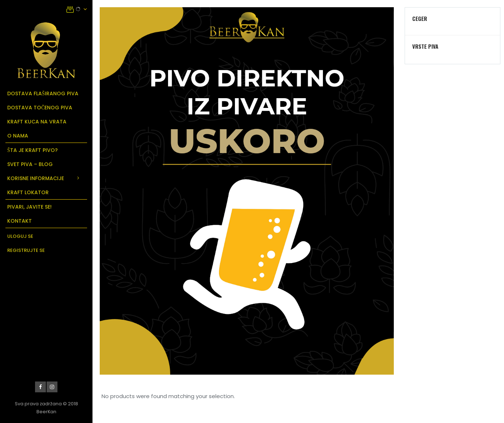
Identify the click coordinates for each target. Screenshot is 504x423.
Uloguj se (20, 236)
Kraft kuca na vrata (37, 122)
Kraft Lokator (28, 192)
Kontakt (20, 221)
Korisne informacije (36, 178)
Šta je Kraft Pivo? (33, 150)
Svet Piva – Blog (30, 164)
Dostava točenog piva (40, 108)
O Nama (18, 136)
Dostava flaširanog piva (43, 93)
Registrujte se (26, 250)
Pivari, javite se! (29, 207)
